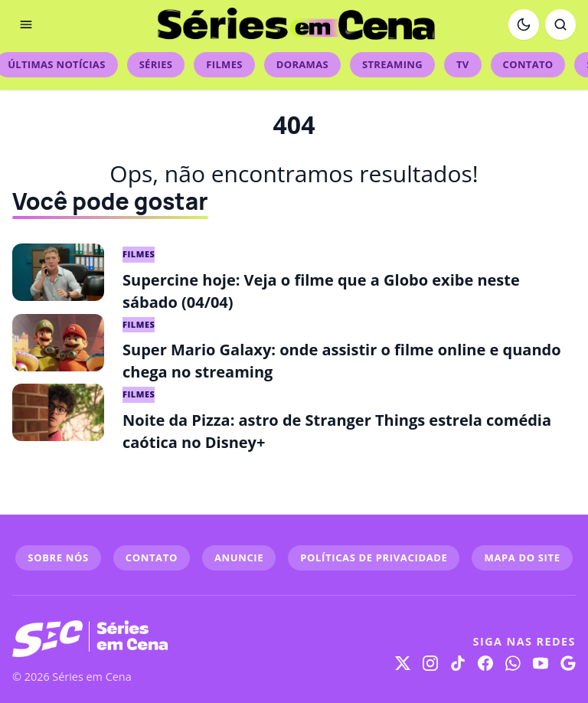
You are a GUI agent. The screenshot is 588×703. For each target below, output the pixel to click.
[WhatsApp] (513, 663)
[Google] (568, 663)
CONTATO (152, 557)
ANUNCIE (239, 557)
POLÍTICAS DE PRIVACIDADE (374, 557)
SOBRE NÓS (58, 557)
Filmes (224, 64)
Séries (156, 64)
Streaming (392, 64)
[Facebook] (485, 663)
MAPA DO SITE (522, 557)
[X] (403, 663)
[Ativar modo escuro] (524, 25)
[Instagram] (430, 663)
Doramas (302, 64)
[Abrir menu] (26, 25)
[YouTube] (541, 663)
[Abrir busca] (560, 25)
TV (463, 64)
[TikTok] (458, 663)
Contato (528, 64)
